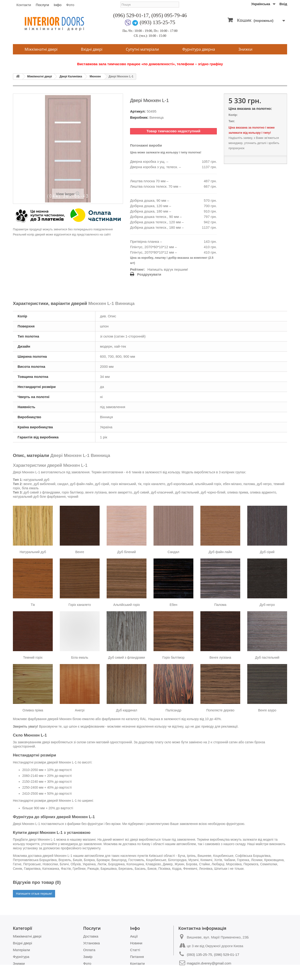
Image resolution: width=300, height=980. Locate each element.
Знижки (245, 49)
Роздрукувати (149, 274)
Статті (135, 950)
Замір (88, 957)
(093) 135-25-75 (157, 22)
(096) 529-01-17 (131, 15)
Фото (70, 5)
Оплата (89, 950)
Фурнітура (21, 957)
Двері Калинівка (71, 76)
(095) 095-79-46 (169, 15)
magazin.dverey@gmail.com (209, 963)
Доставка (91, 936)
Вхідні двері (92, 49)
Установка (92, 943)
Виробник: (139, 117)
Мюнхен (95, 76)
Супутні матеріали (142, 49)
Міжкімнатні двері (41, 49)
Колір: (233, 115)
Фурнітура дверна (199, 49)
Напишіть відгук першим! (168, 269)
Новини (136, 943)
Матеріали (21, 950)
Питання (137, 957)
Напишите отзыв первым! (34, 894)
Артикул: (138, 111)
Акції (134, 936)
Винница (157, 117)
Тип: (232, 121)
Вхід (283, 4)
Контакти (24, 5)
